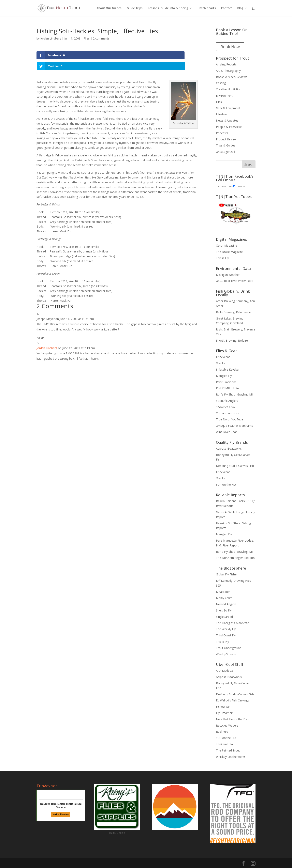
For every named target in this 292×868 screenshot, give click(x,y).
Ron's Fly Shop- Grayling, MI (234, 394)
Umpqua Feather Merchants (234, 426)
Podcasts (222, 133)
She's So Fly (224, 610)
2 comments (101, 38)
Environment (224, 96)
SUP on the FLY (226, 485)
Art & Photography (228, 71)
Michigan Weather (228, 275)
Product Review (226, 139)
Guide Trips (135, 8)
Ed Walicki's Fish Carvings (232, 700)
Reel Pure (222, 732)
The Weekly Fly (226, 629)
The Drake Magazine (230, 252)
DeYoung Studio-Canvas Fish (235, 466)
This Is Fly (222, 642)
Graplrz (221, 363)
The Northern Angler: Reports (235, 558)
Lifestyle (221, 114)
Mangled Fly (224, 376)
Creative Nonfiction (229, 89)
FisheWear (223, 357)
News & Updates (227, 120)
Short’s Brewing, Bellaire (232, 340)
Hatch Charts (207, 8)
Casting (221, 83)
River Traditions (226, 382)
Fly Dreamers (225, 713)
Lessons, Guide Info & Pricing (168, 8)
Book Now (230, 47)
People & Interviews (229, 127)
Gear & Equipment (228, 108)
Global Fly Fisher (227, 574)
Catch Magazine (227, 245)
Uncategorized (225, 152)
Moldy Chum (224, 598)
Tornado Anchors (227, 413)
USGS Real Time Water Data (235, 281)
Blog (240, 8)
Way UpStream (226, 654)
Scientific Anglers (227, 401)
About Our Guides (109, 8)
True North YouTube (230, 419)
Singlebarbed (224, 617)
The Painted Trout (228, 750)
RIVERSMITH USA (227, 388)
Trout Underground (229, 648)
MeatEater (223, 592)
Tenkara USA (224, 744)
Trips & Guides (226, 145)
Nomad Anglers (226, 604)
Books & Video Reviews (232, 77)
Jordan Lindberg (51, 38)
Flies (87, 38)
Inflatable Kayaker (228, 369)
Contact (227, 8)
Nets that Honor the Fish (232, 719)
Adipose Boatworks (229, 448)
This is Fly (222, 258)
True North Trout (225, 186)
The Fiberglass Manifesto (233, 623)
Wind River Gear (226, 432)
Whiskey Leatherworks (231, 757)
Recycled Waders (227, 725)
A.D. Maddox (224, 671)
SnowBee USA (225, 407)
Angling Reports (226, 64)
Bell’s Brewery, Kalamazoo (233, 312)
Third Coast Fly (226, 635)
